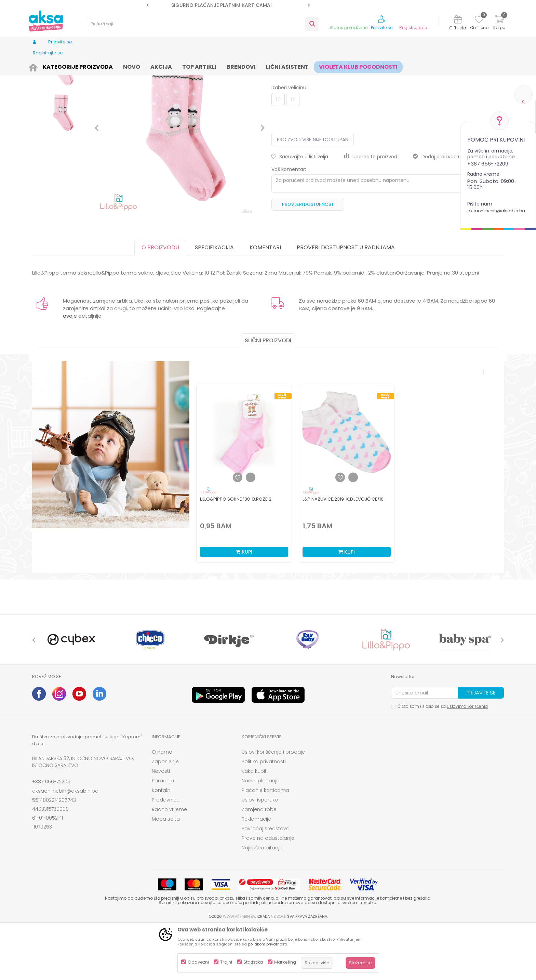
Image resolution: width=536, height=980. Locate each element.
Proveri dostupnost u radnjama (346, 300)
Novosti (161, 824)
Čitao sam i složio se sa (443, 759)
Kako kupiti (255, 824)
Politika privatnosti (264, 815)
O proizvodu (160, 300)
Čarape (148, 66)
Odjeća (87, 66)
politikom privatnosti (267, 944)
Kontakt (161, 843)
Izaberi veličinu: (289, 141)
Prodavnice (166, 853)
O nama (162, 805)
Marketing (285, 962)
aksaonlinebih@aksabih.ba (496, 211)
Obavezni (198, 962)
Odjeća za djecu (117, 66)
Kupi (244, 605)
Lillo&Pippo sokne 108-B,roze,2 (236, 552)
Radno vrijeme (169, 862)
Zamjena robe (259, 862)
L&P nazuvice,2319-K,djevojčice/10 (343, 552)
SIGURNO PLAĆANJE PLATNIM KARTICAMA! (228, 5)
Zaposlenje (165, 815)
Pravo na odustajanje (268, 891)
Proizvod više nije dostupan (313, 193)
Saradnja (163, 834)
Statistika (253, 962)
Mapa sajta (166, 872)
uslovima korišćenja (467, 759)
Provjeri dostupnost (308, 257)
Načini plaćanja (261, 834)
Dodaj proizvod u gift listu (447, 210)
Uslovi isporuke (260, 853)
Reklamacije (256, 872)
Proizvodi (65, 66)
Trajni (226, 962)
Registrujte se (413, 28)
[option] (228, 5)
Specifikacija (214, 300)
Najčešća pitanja (262, 901)
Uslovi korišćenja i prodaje (273, 805)
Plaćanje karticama (265, 843)
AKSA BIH (41, 66)
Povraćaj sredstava (266, 882)
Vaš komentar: (289, 222)
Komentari (265, 300)
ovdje (70, 369)
